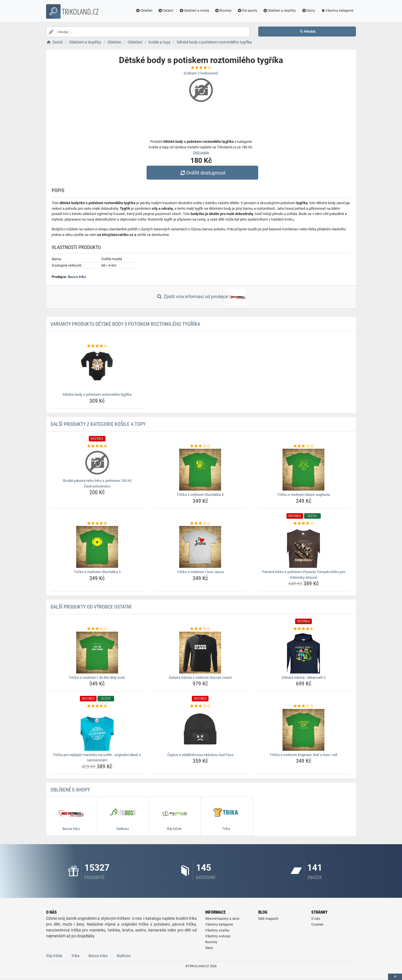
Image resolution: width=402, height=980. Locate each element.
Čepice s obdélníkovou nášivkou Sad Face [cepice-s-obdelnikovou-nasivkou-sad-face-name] (200, 755)
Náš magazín (268, 919)
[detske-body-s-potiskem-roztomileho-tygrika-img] (97, 370)
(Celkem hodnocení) (201, 73)
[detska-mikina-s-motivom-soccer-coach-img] (200, 653)
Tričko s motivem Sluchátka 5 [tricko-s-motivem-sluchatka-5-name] (200, 495)
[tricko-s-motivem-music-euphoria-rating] (304, 446)
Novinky (223, 11)
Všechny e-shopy (218, 936)
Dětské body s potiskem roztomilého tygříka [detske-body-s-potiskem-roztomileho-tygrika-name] (97, 394)
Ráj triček (54, 956)
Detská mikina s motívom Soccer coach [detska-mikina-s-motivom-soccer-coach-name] (200, 678)
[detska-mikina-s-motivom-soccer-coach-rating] (200, 629)
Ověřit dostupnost (202, 173)
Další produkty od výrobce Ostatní (91, 607)
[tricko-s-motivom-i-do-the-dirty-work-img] (97, 653)
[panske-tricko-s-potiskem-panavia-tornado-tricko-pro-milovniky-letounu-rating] (304, 523)
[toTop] (395, 977)
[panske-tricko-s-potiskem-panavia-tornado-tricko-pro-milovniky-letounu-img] (304, 547)
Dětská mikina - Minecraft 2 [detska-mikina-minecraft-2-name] (304, 678)
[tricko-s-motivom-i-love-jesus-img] (200, 547)
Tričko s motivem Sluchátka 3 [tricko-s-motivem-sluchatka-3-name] (97, 572)
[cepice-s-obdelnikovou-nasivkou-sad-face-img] (200, 730)
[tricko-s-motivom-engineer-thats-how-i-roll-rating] (304, 706)
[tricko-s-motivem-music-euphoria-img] (304, 470)
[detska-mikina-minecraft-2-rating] (304, 629)
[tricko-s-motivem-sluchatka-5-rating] (200, 446)
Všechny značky (217, 930)
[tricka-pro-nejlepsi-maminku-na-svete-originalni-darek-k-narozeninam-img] (97, 730)
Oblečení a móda (194, 11)
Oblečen (144, 11)
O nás (316, 919)
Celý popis (201, 152)
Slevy (209, 948)
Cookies (317, 925)
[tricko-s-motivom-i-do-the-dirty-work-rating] (97, 629)
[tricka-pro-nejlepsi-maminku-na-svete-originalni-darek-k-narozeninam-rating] (97, 706)
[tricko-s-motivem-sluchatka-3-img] (97, 547)
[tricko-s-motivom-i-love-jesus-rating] (200, 523)
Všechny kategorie (337, 11)
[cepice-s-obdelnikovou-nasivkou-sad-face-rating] (200, 706)
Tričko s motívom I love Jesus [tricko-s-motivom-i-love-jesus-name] (200, 572)
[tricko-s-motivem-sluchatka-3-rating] (97, 523)
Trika (75, 956)
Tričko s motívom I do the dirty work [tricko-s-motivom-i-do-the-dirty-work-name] (97, 678)
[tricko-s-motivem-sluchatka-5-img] (200, 470)
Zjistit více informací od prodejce (201, 297)
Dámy (308, 11)
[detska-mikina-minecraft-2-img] (304, 653)
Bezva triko (77, 277)
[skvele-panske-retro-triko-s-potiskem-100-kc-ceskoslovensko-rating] (97, 446)
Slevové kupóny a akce (222, 919)
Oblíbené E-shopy (70, 790)
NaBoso (124, 956)
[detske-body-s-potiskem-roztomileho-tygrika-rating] (97, 346)
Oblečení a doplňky (280, 11)
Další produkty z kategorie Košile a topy (98, 424)
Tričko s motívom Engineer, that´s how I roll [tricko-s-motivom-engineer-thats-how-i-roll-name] (303, 755)
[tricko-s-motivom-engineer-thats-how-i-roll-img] (304, 730)
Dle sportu (247, 11)
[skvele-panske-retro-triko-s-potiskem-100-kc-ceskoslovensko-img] (97, 463)
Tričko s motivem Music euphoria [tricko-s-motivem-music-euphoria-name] (303, 495)
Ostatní (166, 11)
